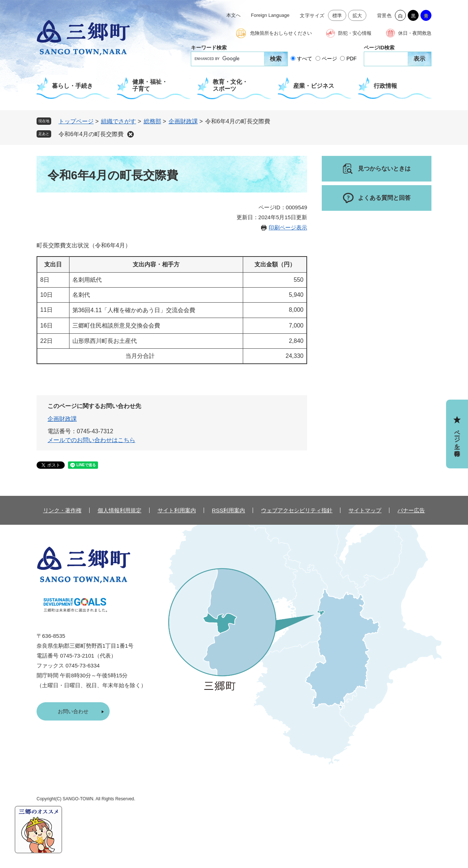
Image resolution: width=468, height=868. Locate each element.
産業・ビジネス (314, 86)
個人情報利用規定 (120, 510)
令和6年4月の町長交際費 (91, 134)
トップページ (76, 121)
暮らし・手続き (72, 86)
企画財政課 (183, 121)
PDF (351, 59)
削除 (131, 134)
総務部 (152, 121)
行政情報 (385, 86)
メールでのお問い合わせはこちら (91, 440)
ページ (329, 59)
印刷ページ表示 (288, 227)
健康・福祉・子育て (150, 85)
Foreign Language (270, 15)
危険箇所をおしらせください (281, 33)
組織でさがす (118, 121)
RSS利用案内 (229, 510)
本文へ (233, 15)
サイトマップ (365, 510)
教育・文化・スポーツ (230, 85)
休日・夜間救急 (415, 33)
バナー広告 (411, 510)
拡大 (357, 16)
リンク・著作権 (62, 510)
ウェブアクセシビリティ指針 (297, 510)
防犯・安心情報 (355, 33)
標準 (337, 16)
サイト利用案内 (177, 510)
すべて (305, 59)
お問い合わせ (73, 711)
